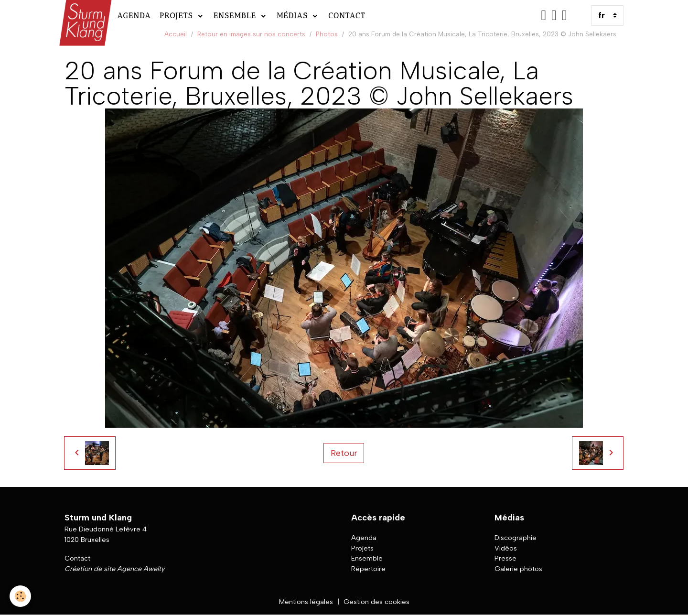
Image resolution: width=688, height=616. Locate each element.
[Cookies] (20, 596)
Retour (344, 453)
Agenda (134, 16)
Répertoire (368, 569)
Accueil (176, 34)
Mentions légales (306, 602)
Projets (178, 16)
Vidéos (506, 548)
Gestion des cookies (376, 602)
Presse (505, 558)
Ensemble (236, 16)
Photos (327, 34)
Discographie (516, 538)
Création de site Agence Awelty (114, 569)
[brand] (84, 16)
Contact (347, 16)
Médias (294, 16)
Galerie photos (518, 569)
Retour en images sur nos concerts (251, 34)
